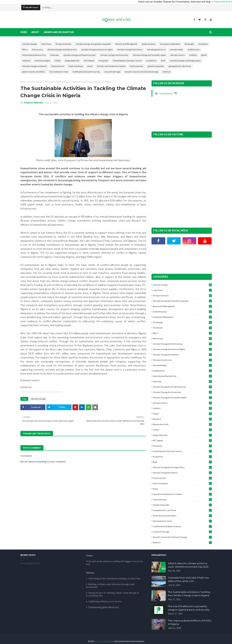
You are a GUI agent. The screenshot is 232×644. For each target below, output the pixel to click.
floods (204, 55)
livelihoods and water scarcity (86, 72)
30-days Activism (63, 44)
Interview (55, 55)
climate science (177, 55)
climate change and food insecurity (80, 55)
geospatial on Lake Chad (180, 66)
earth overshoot (76, 66)
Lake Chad (46, 44)
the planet (203, 44)
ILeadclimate (166, 93)
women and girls (42, 61)
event (90, 66)
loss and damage (112, 72)
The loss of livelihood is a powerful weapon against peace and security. (189, 608)
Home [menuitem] (24, 32)
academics (151, 61)
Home (23, 82)
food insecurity (137, 66)
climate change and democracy (62, 49)
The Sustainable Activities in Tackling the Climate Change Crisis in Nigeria (189, 594)
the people (189, 44)
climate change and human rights (97, 49)
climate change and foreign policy (185, 61)
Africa (25, 49)
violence (166, 72)
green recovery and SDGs (34, 72)
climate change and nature (130, 49)
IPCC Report (89, 61)
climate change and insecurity (114, 55)
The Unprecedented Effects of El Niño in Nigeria (190, 622)
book (163, 61)
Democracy (37, 49)
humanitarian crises (59, 72)
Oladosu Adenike (33, 103)
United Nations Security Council (127, 61)
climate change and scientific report (149, 55)
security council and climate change (141, 72)
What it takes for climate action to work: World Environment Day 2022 (188, 565)
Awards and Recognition (126, 44)
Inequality (103, 61)
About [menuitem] (35, 32)
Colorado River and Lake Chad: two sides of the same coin (188, 579)
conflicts (193, 55)
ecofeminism (194, 49)
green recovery (149, 44)
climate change (29, 44)
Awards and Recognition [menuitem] (59, 32)
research (26, 61)
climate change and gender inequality (93, 44)
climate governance (156, 49)
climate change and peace (34, 66)
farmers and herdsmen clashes (111, 66)
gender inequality (156, 66)
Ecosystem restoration (170, 44)
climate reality (176, 49)
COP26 (57, 61)
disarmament (58, 66)
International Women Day (34, 55)
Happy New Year (72, 61)
